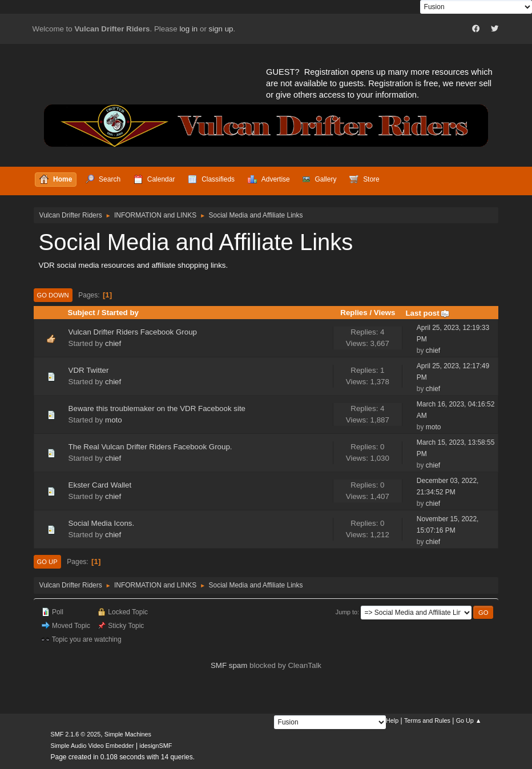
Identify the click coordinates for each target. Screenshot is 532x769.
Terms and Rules (427, 720)
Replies (354, 313)
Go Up (47, 562)
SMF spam (229, 665)
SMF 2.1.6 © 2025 (76, 734)
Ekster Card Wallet (100, 485)
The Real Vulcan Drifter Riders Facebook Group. (150, 447)
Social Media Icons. (102, 523)
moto (114, 420)
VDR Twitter (89, 370)
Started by (120, 313)
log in (188, 29)
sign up (221, 29)
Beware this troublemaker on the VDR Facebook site (157, 408)
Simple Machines (128, 734)
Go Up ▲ (469, 720)
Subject (82, 313)
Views (385, 313)
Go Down (53, 295)
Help (392, 720)
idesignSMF (156, 746)
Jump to (346, 612)
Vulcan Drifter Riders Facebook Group (133, 332)
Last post (427, 313)
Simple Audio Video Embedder (92, 746)
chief (113, 343)
